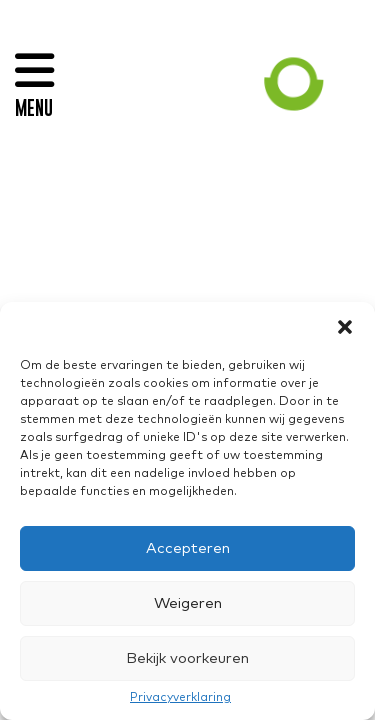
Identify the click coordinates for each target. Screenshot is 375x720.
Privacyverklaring (180, 698)
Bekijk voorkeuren (187, 658)
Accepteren (188, 548)
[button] (345, 327)
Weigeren (188, 603)
